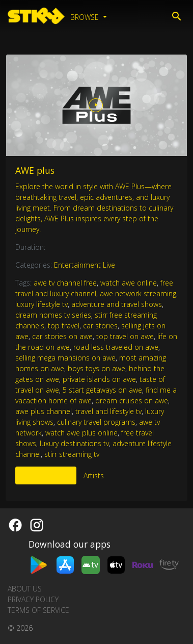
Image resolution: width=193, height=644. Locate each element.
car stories (100, 326)
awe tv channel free (65, 283)
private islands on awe (99, 379)
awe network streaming (138, 293)
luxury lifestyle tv (42, 304)
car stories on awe (62, 336)
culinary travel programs (96, 422)
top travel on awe (125, 336)
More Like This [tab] (46, 475)
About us (25, 589)
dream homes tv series (53, 315)
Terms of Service (38, 610)
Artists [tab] (94, 475)
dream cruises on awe (132, 401)
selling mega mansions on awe (65, 358)
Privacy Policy (33, 599)
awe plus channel (44, 411)
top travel (64, 326)
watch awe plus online (81, 433)
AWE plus (35, 170)
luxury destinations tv (74, 443)
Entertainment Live (85, 265)
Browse (86, 17)
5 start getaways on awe (102, 390)
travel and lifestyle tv (108, 411)
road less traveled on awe (116, 347)
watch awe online (129, 283)
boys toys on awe (96, 368)
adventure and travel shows (117, 304)
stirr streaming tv (72, 454)
